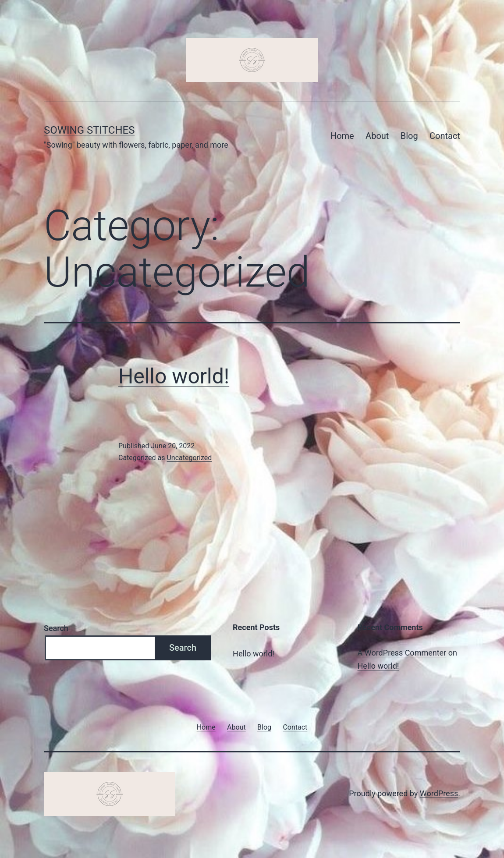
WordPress (439, 793)
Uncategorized (189, 458)
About (377, 136)
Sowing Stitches (89, 130)
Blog (409, 136)
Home (342, 136)
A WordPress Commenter (402, 653)
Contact (445, 136)
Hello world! (174, 376)
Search (56, 628)
